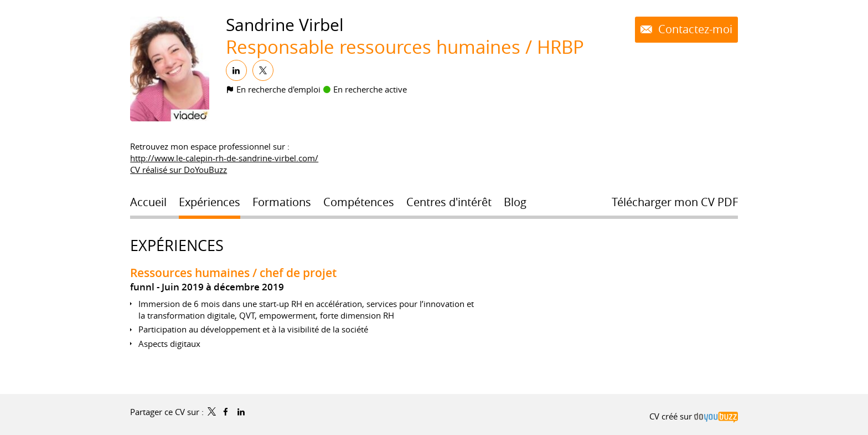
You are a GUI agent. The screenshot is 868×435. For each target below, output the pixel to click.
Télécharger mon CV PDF (675, 202)
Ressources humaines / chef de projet (233, 273)
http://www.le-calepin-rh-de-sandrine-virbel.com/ (224, 158)
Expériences (177, 245)
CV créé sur (694, 416)
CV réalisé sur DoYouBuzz (179, 170)
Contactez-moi (694, 29)
